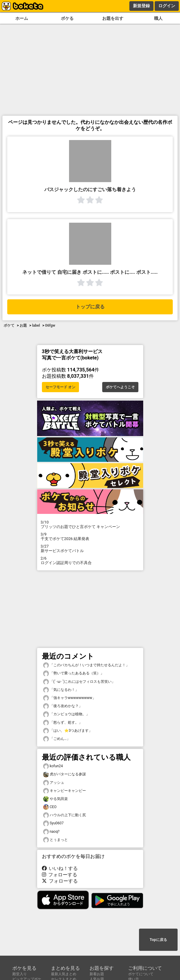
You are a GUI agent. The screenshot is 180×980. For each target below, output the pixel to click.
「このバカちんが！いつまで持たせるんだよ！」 (86, 665)
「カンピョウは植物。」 (66, 714)
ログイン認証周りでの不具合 (90, 560)
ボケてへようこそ (120, 387)
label (36, 325)
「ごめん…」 (57, 739)
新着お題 (97, 974)
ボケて (9, 325)
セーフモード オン (60, 387)
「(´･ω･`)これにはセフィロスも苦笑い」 (79, 682)
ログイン (167, 6)
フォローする (60, 875)
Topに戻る (158, 940)
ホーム (22, 18)
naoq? (51, 832)
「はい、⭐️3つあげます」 (68, 731)
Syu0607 (54, 823)
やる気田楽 (55, 799)
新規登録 (141, 6)
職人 (158, 18)
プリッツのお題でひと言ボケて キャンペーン (90, 524)
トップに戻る (90, 307)
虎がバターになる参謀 (65, 774)
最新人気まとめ (64, 974)
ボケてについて (141, 974)
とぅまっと (55, 840)
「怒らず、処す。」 (63, 723)
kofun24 (53, 766)
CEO (50, 807)
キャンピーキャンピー (65, 791)
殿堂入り (20, 974)
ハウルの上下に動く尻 (65, 815)
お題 (23, 325)
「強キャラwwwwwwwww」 (69, 698)
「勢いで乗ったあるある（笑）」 (74, 673)
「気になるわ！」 (61, 690)
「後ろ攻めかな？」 (63, 706)
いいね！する (60, 868)
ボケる (67, 18)
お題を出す (113, 18)
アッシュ (54, 783)
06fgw (50, 325)
